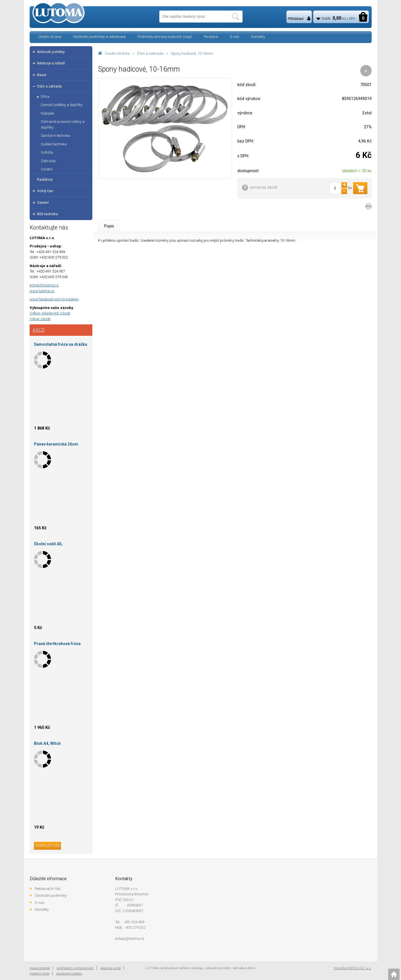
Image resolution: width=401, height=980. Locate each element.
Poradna (211, 37)
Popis (109, 226)
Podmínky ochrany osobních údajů (165, 37)
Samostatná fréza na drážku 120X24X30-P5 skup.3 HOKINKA (61, 345)
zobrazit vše (47, 846)
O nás (235, 37)
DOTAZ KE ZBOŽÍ (264, 188)
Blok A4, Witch (47, 743)
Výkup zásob (40, 319)
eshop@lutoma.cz (44, 285)
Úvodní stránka (117, 53)
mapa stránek (40, 968)
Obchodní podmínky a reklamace (99, 37)
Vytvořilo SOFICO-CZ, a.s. (352, 968)
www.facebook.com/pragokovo (54, 299)
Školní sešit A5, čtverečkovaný (48, 545)
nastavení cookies (69, 973)
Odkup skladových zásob (50, 313)
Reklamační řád (48, 889)
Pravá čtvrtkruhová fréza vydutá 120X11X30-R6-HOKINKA (57, 645)
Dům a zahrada (150, 53)
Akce (39, 330)
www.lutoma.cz (42, 291)
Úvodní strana (50, 37)
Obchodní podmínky (51, 895)
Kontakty (258, 37)
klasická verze (111, 968)
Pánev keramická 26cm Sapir (56, 445)
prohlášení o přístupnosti (75, 968)
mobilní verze (39, 973)
